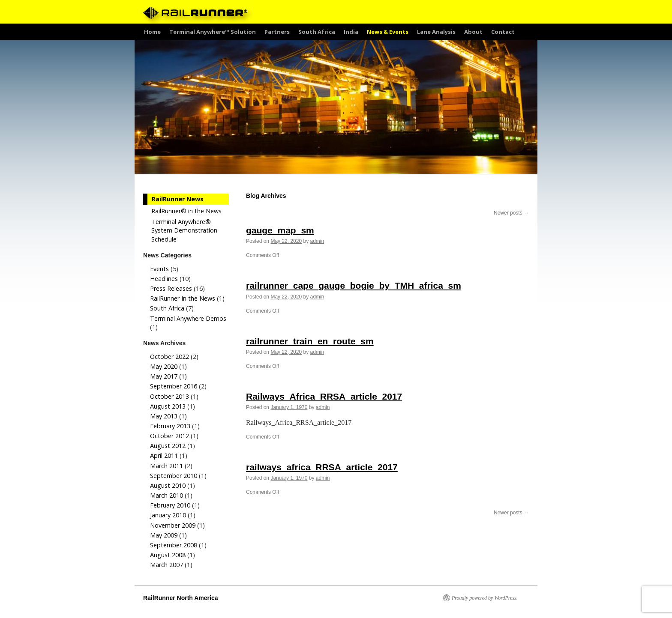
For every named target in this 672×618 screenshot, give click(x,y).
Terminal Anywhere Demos (188, 318)
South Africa (317, 32)
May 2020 (164, 366)
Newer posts (511, 213)
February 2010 (170, 505)
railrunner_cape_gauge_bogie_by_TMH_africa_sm (354, 285)
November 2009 (173, 525)
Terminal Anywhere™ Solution (213, 32)
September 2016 (174, 386)
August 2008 (168, 555)
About (473, 32)
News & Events (388, 32)
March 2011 (166, 466)
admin (317, 241)
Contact (503, 32)
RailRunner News (178, 199)
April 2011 (164, 455)
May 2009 (164, 535)
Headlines (164, 279)
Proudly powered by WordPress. (485, 598)
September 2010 (174, 476)
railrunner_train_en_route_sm (310, 341)
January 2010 (168, 515)
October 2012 (169, 436)
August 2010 (168, 485)
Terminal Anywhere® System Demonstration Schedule (184, 230)
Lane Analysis (436, 32)
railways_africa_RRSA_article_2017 (322, 467)
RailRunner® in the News (186, 211)
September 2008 (174, 545)
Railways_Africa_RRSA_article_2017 (324, 396)
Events (159, 269)
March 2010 (166, 495)
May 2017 (164, 376)
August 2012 (168, 446)
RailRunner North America (181, 598)
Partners (277, 32)
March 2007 (166, 565)
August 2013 (168, 406)
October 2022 (169, 357)
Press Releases (171, 288)
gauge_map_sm (280, 230)
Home (152, 32)
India (351, 32)
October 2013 (169, 396)
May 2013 (164, 416)
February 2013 (170, 426)
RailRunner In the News (183, 298)
